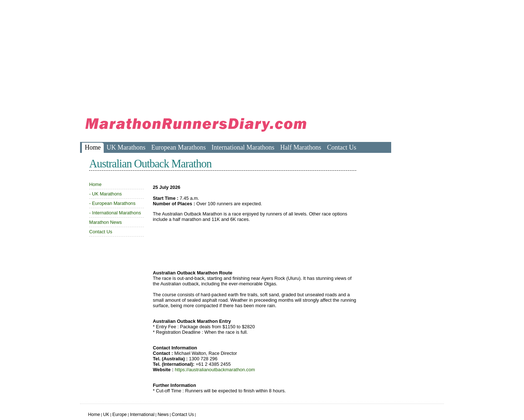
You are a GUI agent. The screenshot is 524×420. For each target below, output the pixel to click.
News (163, 415)
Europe (120, 415)
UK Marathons (126, 147)
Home (93, 147)
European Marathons (179, 147)
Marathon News (106, 222)
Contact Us (342, 147)
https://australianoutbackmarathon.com (215, 370)
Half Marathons (301, 147)
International (142, 415)
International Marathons (243, 147)
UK (106, 415)
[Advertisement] (213, 55)
